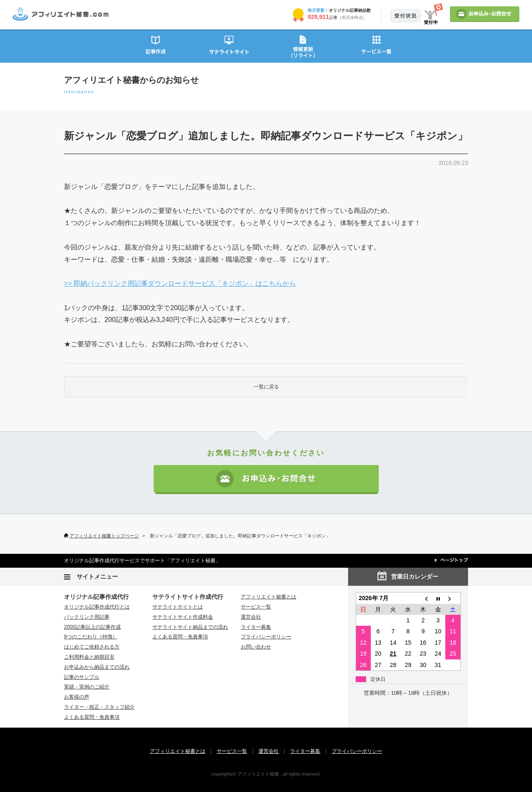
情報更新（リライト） (303, 46)
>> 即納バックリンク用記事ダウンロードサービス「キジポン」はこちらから (180, 283)
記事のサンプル (82, 677)
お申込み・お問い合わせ (266, 480)
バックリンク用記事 (87, 617)
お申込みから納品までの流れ (97, 667)
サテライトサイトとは (178, 607)
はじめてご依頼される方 (92, 647)
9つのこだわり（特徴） (91, 637)
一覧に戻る (266, 387)
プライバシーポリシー (266, 637)
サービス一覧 (376, 46)
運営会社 (251, 617)
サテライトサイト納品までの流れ (190, 627)
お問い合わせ (256, 647)
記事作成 (156, 46)
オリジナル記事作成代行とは (97, 607)
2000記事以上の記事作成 (92, 627)
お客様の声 (77, 697)
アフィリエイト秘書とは (269, 597)
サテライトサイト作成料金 (183, 617)
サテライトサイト (229, 46)
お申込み (485, 14)
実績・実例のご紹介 (87, 687)
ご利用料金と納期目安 (89, 657)
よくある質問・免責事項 (92, 717)
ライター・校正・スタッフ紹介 (99, 707)
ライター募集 (256, 627)
